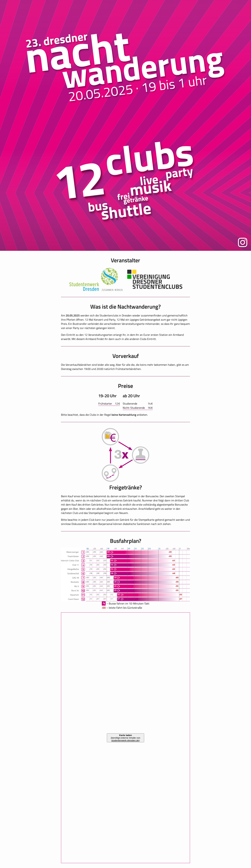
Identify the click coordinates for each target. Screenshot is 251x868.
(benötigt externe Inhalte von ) (126, 738)
